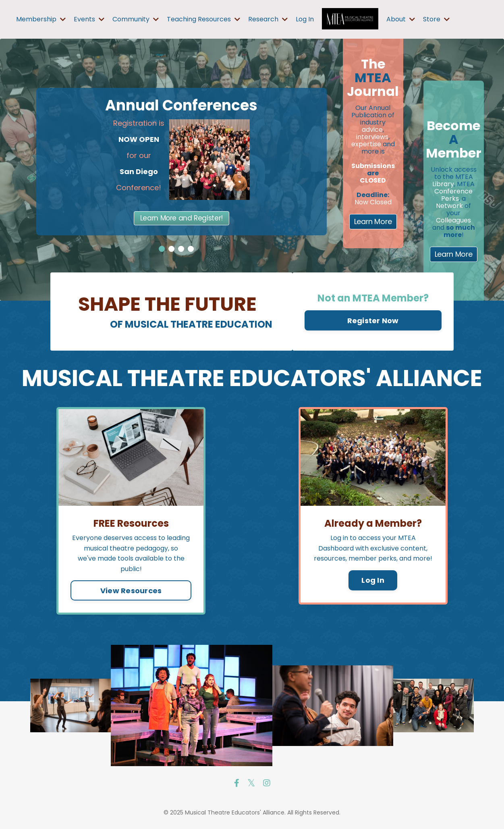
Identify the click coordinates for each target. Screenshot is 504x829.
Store (436, 19)
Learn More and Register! (181, 218)
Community (136, 19)
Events (89, 19)
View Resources (131, 591)
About (401, 19)
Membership (41, 19)
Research (268, 19)
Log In (305, 19)
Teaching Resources (203, 19)
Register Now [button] (373, 321)
